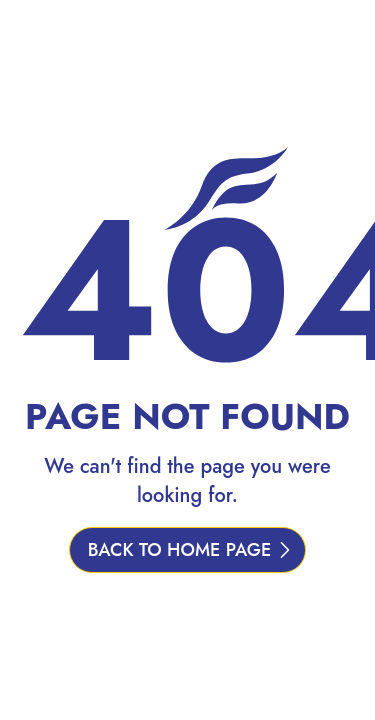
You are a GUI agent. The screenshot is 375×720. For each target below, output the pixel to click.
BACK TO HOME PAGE (180, 550)
